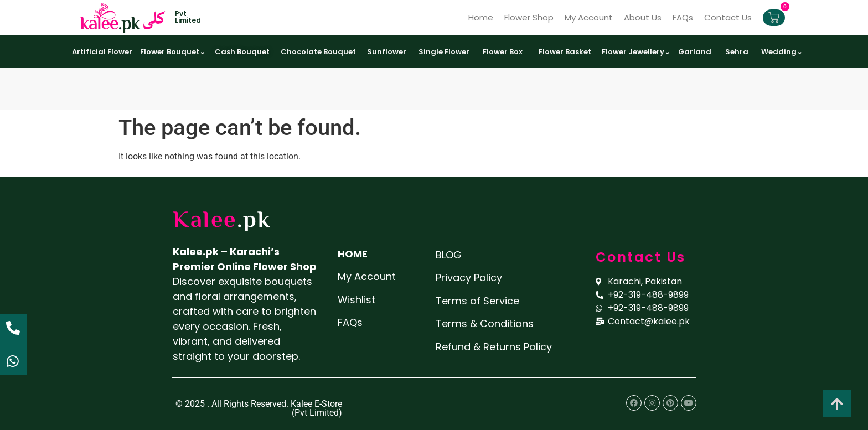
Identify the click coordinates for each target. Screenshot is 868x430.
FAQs (683, 17)
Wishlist (356, 300)
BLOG (449, 255)
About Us (643, 17)
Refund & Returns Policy (494, 347)
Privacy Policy (469, 278)
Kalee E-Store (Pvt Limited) (316, 408)
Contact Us (728, 17)
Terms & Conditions (485, 323)
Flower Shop (529, 17)
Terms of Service (477, 301)
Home (481, 17)
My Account (589, 17)
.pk (254, 221)
